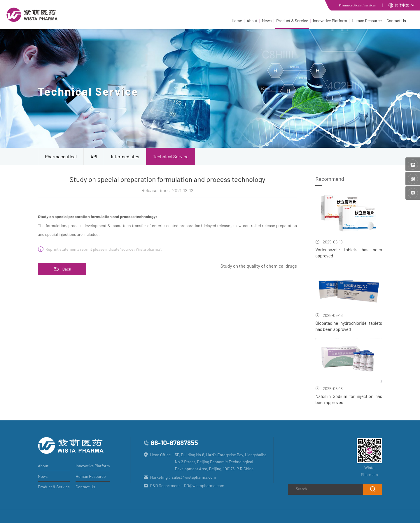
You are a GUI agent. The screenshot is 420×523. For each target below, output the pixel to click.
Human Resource (367, 21)
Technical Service (171, 156)
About (252, 21)
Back (62, 269)
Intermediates (125, 156)
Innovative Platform (330, 21)
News (267, 21)
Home (237, 21)
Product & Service (292, 21)
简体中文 (399, 5)
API (94, 156)
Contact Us (396, 21)
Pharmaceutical (61, 156)
